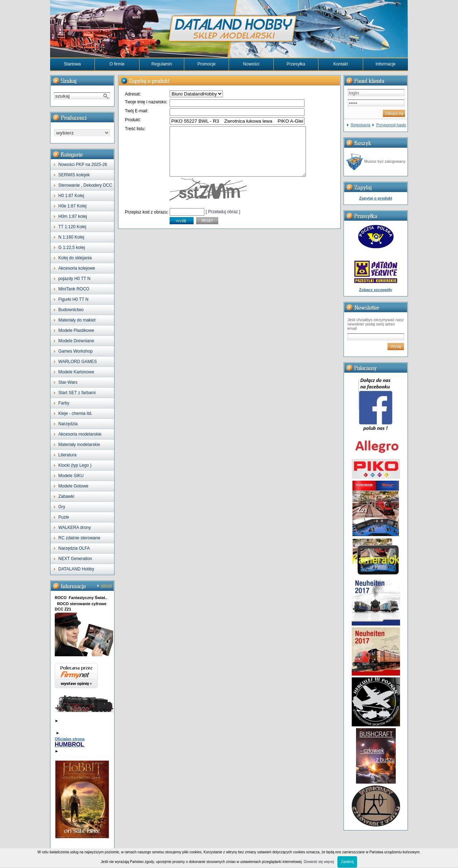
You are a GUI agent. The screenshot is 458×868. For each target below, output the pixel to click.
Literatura (67, 455)
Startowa (72, 64)
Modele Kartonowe (76, 372)
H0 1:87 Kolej (71, 196)
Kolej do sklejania (75, 258)
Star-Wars (68, 382)
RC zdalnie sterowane (79, 538)
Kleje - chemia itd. (75, 413)
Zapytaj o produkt (376, 198)
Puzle (64, 517)
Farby (64, 403)
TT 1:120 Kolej (72, 227)
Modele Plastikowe (76, 330)
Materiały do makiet (77, 320)
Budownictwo (71, 310)
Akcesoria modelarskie (80, 434)
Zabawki (66, 496)
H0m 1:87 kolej (73, 216)
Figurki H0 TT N (73, 299)
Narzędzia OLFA (74, 548)
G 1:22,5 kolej (72, 247)
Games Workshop (75, 351)
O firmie (117, 64)
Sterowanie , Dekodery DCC (85, 185)
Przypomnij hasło (391, 125)
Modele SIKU (71, 476)
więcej (106, 585)
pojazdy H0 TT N (74, 279)
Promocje (207, 64)
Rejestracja (360, 125)
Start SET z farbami (77, 393)
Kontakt (341, 64)
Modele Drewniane (76, 341)
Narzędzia (68, 424)
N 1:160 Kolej (71, 237)
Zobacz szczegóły (376, 290)
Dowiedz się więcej (319, 862)
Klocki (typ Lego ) (75, 465)
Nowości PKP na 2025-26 (83, 165)
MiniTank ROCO (74, 289)
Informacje (385, 64)
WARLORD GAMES (78, 362)
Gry (62, 507)
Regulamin (162, 64)
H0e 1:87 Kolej (72, 206)
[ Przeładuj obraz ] (223, 221)
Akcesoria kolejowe (77, 268)
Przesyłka (296, 64)
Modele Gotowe (73, 486)
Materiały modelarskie (79, 445)
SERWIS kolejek (74, 175)
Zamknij (347, 862)
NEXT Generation (75, 559)
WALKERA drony (75, 528)
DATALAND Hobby (76, 569)
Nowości (251, 64)
